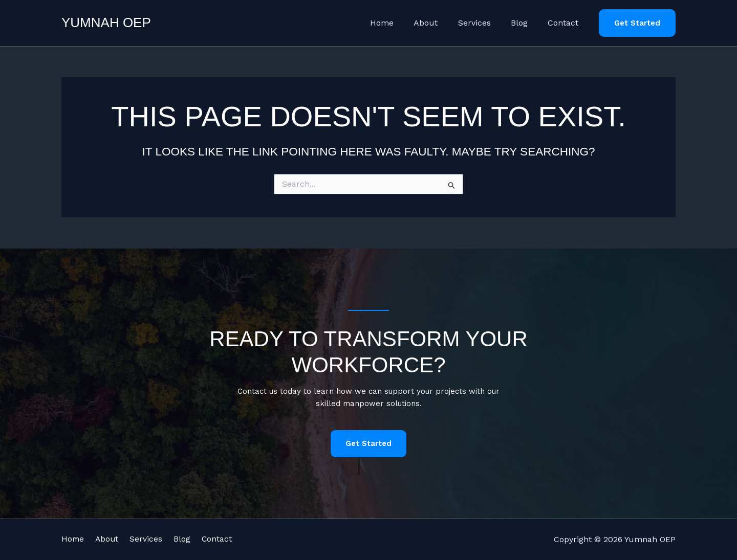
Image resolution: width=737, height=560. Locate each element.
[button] (637, 23)
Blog (525, 23)
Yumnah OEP (106, 23)
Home (399, 23)
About (439, 23)
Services (484, 23)
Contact (565, 23)
